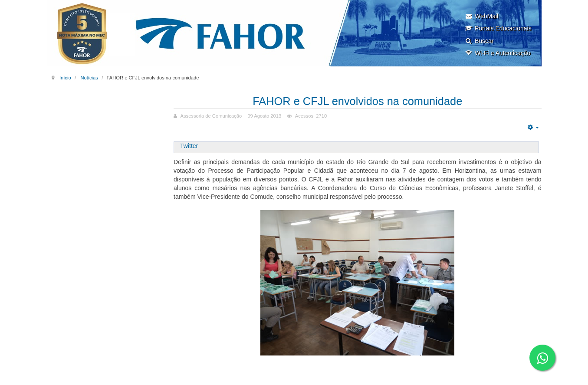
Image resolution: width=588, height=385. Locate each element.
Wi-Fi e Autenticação (498, 53)
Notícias (89, 78)
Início (65, 78)
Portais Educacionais (498, 28)
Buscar (479, 41)
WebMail (481, 16)
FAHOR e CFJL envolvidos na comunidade (357, 101)
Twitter (189, 146)
